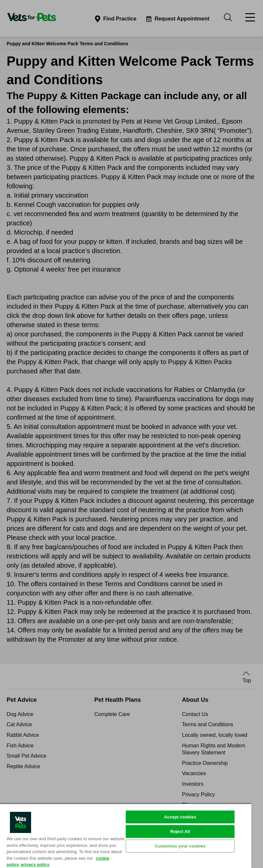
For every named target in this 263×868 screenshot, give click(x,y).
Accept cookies (180, 817)
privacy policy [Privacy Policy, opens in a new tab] (35, 865)
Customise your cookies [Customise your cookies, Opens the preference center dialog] (180, 846)
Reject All (180, 831)
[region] (126, 836)
